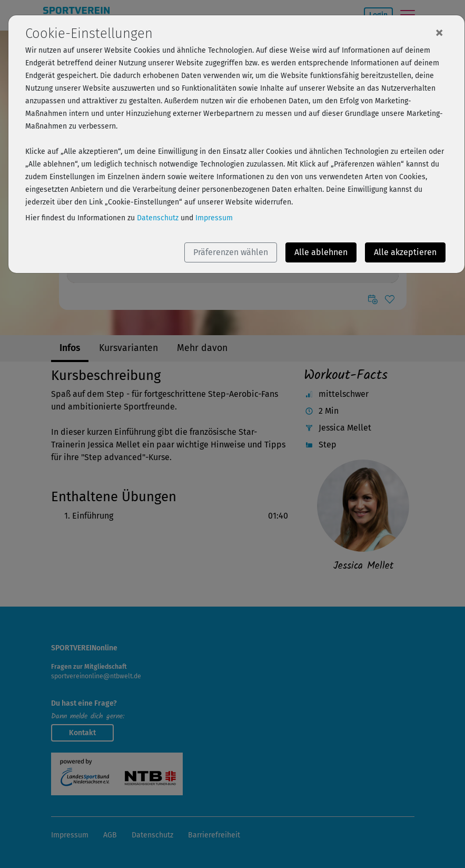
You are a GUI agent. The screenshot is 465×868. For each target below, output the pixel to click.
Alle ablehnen (321, 252)
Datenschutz (158, 218)
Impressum (214, 218)
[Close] (439, 32)
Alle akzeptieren (405, 252)
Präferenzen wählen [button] (231, 252)
